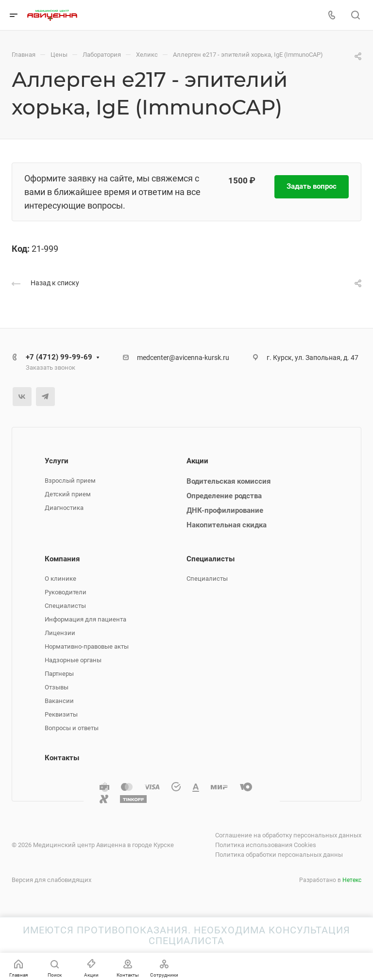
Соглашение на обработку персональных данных (288, 835)
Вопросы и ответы (72, 728)
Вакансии (59, 701)
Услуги (57, 461)
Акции (197, 461)
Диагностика (64, 508)
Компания (62, 559)
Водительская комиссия (229, 481)
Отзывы (57, 687)
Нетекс (352, 880)
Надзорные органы (73, 660)
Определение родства (224, 496)
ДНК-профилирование (225, 510)
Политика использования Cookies (266, 845)
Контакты (62, 758)
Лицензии (60, 633)
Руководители (66, 592)
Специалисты (65, 606)
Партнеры (59, 674)
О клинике (60, 579)
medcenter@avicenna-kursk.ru (183, 358)
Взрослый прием (70, 481)
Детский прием (68, 494)
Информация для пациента (85, 619)
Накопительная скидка (227, 525)
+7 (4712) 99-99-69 (59, 357)
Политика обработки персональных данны (279, 855)
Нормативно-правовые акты (87, 646)
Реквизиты (61, 714)
